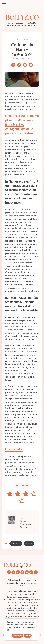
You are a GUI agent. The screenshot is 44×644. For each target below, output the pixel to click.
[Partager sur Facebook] (13, 65)
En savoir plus (17, 636)
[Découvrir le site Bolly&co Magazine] (22, 563)
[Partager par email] (25, 65)
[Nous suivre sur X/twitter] (18, 572)
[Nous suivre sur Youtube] (27, 572)
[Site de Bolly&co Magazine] (22, 20)
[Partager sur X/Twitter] (19, 65)
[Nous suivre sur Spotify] (22, 572)
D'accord (28, 636)
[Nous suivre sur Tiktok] (36, 572)
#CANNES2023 (22, 40)
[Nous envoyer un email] (31, 572)
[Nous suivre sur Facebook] (9, 572)
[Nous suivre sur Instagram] (13, 572)
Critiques (29, 543)
